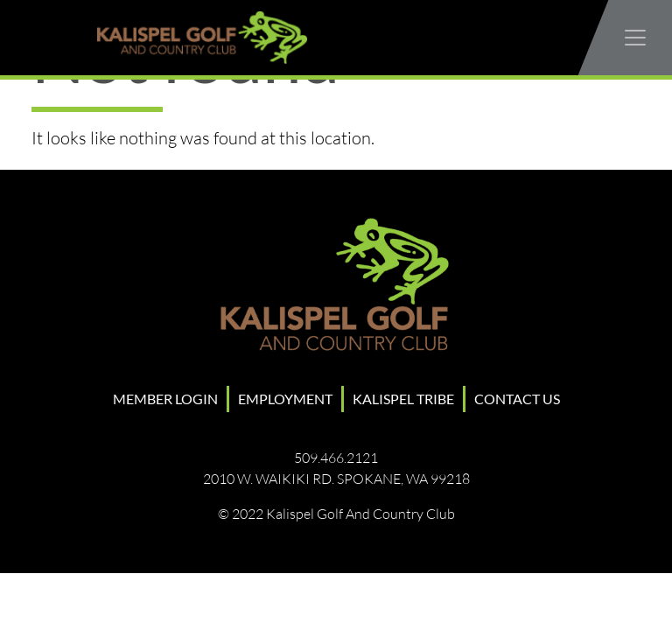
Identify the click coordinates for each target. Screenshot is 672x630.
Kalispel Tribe (403, 399)
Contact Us (517, 399)
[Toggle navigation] (635, 38)
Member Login (165, 399)
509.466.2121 (336, 458)
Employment (285, 399)
